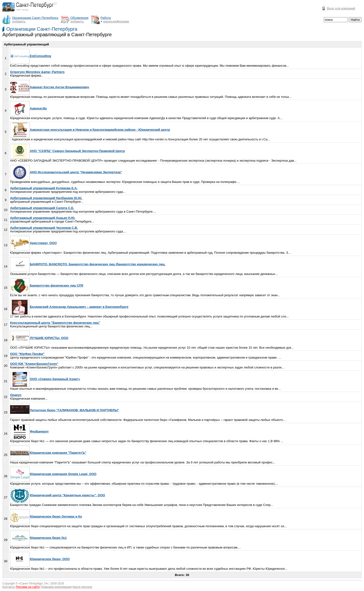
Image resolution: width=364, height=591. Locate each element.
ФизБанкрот (29, 431)
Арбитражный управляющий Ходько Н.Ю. (43, 218)
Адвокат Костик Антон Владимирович (49, 87)
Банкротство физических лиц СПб (46, 285)
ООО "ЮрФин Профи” (27, 354)
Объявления (79, 18)
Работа (106, 18)
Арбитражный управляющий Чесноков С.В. (44, 228)
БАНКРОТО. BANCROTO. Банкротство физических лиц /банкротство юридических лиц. (88, 264)
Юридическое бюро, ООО (40, 559)
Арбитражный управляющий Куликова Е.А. (44, 188)
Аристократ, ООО (33, 243)
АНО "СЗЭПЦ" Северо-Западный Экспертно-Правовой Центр (67, 151)
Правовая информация (56, 587)
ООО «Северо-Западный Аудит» (45, 379)
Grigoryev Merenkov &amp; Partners (37, 72)
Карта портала (82, 587)
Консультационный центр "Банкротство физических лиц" (55, 323)
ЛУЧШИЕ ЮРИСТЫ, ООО (39, 338)
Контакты (9, 587)
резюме (124, 21)
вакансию (110, 21)
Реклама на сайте (28, 587)
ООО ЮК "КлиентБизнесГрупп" (34, 364)
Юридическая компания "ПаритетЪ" (48, 453)
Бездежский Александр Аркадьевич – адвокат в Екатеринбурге (69, 307)
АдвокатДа (28, 108)
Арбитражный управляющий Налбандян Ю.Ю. (46, 198)
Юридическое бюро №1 (38, 538)
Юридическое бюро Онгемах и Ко (46, 516)
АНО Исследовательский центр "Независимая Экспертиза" (66, 172)
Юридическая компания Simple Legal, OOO (53, 474)
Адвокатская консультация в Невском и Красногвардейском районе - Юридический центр (90, 130)
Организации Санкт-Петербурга (42, 29)
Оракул (16, 395)
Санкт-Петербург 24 (34, 584)
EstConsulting (30, 56)
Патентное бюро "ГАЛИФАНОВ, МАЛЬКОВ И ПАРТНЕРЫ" (64, 410)
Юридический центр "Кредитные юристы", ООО (57, 495)
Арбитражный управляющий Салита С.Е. (42, 208)
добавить (19, 21)
